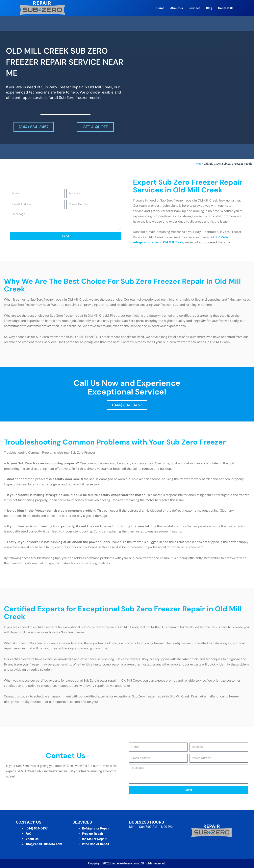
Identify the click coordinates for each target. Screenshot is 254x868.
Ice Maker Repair (94, 839)
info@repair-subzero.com (44, 844)
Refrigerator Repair (96, 828)
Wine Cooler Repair (96, 844)
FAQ (28, 834)
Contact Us (226, 8)
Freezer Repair (93, 834)
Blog (209, 8)
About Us (177, 8)
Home (160, 8)
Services (194, 8)
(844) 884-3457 (37, 828)
